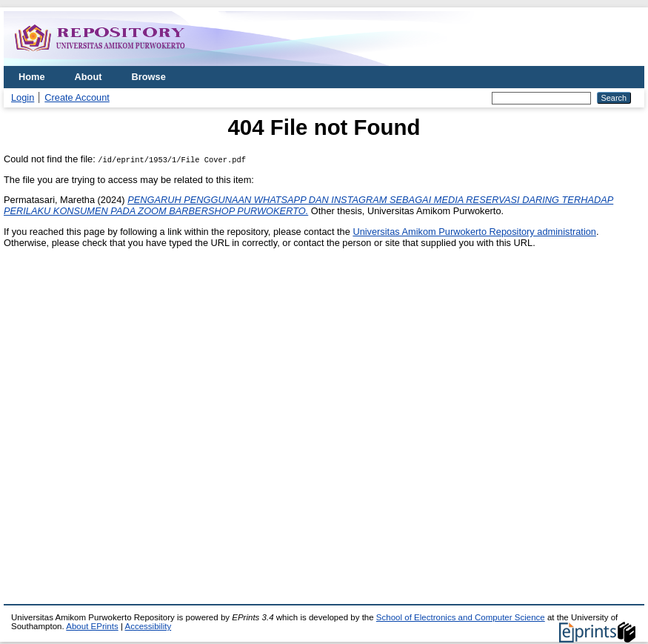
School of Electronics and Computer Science (461, 617)
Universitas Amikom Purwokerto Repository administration (474, 232)
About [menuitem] (88, 77)
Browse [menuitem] (149, 77)
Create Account (77, 97)
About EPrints (92, 626)
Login (23, 97)
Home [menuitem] (32, 77)
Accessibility (148, 626)
